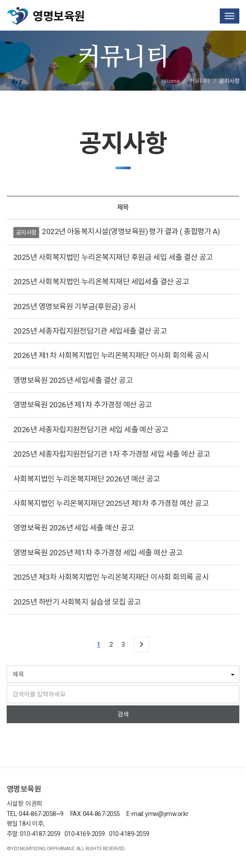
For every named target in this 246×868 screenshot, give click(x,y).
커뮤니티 (200, 81)
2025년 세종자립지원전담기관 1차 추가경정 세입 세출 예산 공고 (112, 454)
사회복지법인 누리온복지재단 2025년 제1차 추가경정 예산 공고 (111, 503)
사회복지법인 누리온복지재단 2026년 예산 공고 (87, 479)
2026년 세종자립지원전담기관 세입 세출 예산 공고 (91, 430)
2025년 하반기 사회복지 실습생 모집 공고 (77, 602)
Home (172, 81)
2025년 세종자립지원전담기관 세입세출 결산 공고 (90, 331)
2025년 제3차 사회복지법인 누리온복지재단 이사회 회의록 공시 (111, 577)
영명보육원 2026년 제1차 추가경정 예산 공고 (83, 405)
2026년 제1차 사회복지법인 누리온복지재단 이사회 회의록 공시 (111, 355)
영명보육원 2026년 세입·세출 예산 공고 (74, 528)
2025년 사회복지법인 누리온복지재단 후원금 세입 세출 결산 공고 (113, 257)
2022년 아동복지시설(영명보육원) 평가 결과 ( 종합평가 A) (131, 231)
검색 (123, 714)
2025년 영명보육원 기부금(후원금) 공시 (75, 307)
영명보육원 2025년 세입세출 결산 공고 (73, 380)
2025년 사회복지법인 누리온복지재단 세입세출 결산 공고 (101, 282)
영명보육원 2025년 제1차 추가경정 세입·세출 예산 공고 (98, 553)
